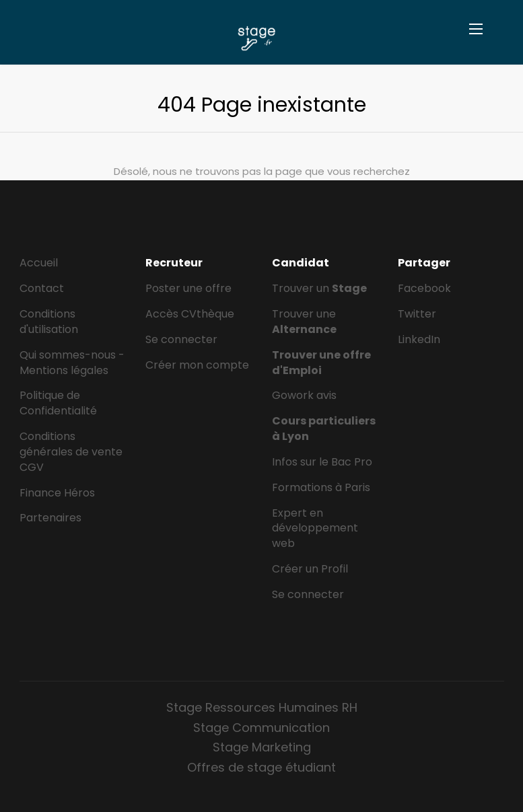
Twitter (417, 314)
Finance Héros (57, 493)
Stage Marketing (262, 747)
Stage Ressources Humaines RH (262, 707)
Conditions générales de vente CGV (71, 452)
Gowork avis (304, 395)
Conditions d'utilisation (49, 322)
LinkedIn (419, 339)
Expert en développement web (315, 528)
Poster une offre (188, 288)
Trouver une (304, 322)
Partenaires (50, 518)
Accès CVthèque (190, 314)
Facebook (424, 288)
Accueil (39, 263)
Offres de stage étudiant (261, 767)
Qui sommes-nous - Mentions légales (72, 363)
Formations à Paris (321, 487)
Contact (42, 288)
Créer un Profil (310, 569)
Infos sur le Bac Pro (322, 462)
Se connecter (181, 339)
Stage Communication (261, 728)
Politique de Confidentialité (58, 403)
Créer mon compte (197, 365)
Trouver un (319, 288)
